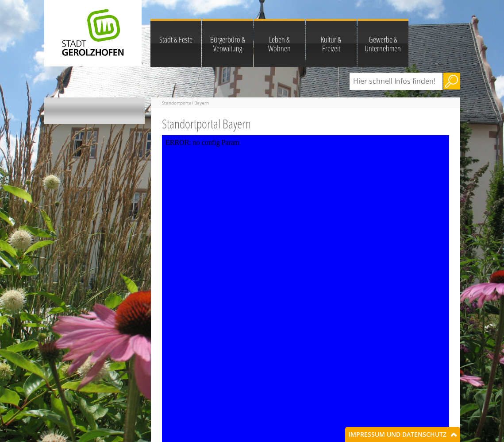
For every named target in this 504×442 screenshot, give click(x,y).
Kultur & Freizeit (331, 44)
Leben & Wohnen (279, 44)
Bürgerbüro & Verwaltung (228, 44)
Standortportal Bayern (185, 103)
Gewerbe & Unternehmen (383, 44)
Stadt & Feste (176, 39)
